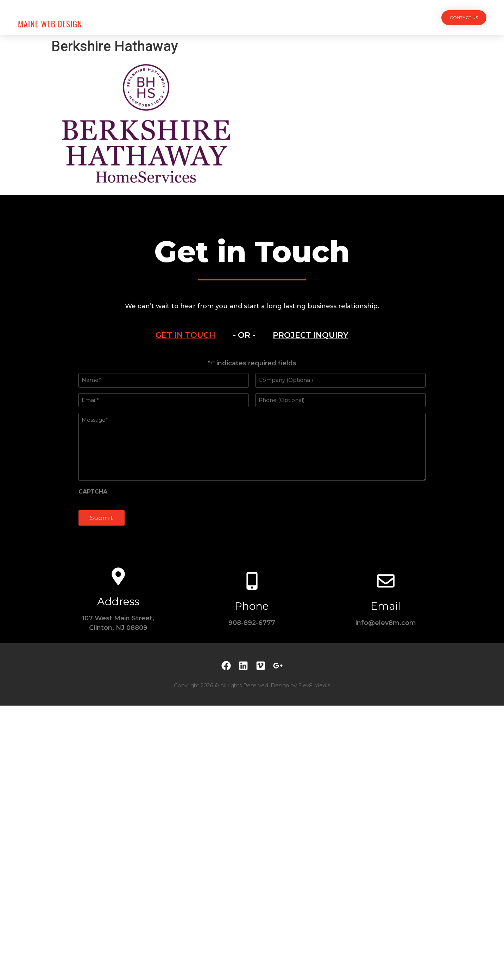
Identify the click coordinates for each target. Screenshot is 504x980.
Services (234, 17)
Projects (196, 17)
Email (386, 606)
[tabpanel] (252, 446)
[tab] (185, 335)
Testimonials (303, 17)
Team (265, 17)
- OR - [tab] (244, 335)
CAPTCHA (93, 492)
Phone (252, 606)
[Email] (386, 581)
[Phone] (252, 581)
